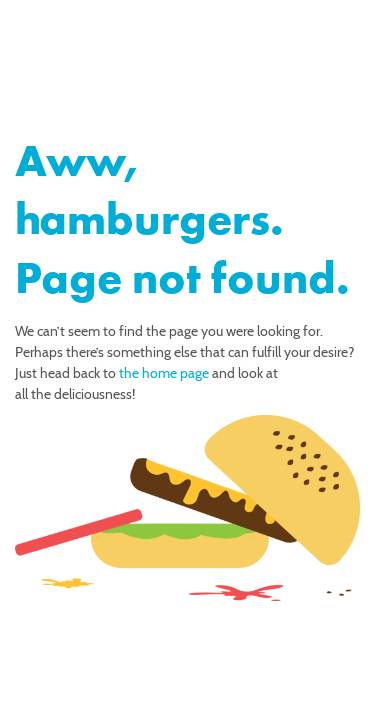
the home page (164, 373)
